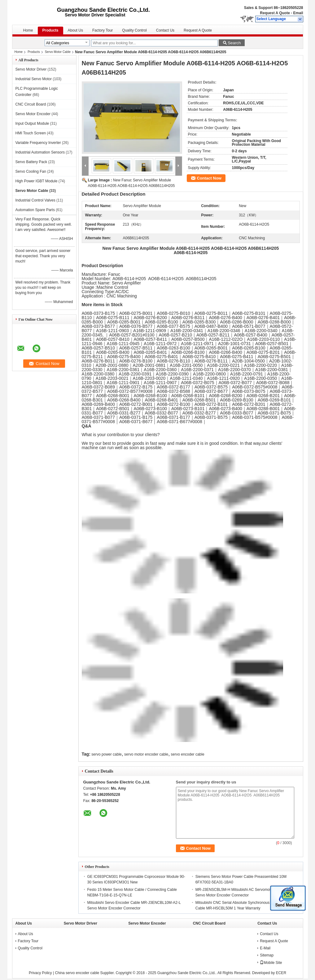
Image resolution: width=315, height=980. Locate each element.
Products (50, 30)
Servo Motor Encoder (33, 114)
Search (234, 43)
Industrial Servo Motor (34, 79)
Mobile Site (271, 963)
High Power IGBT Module (37, 181)
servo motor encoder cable (146, 754)
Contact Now (209, 178)
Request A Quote (275, 13)
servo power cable (106, 754)
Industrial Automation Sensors (40, 152)
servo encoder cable (188, 754)
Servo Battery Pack (31, 162)
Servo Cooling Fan (31, 171)
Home (28, 30)
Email (298, 13)
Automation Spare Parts (35, 210)
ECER (281, 973)
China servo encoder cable (77, 973)
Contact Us (165, 30)
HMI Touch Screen (31, 133)
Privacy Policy (40, 973)
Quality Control (134, 30)
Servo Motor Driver (31, 69)
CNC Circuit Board (31, 104)
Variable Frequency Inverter (38, 143)
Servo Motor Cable (58, 52)
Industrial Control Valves (35, 200)
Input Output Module (32, 124)
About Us (75, 30)
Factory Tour (103, 30)
